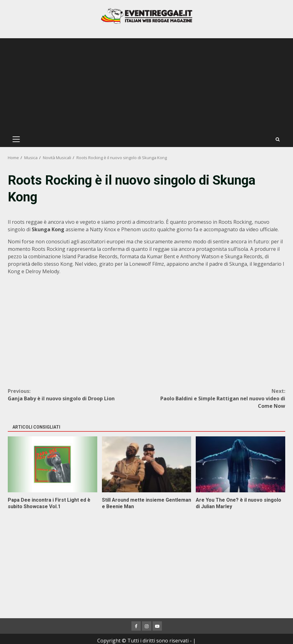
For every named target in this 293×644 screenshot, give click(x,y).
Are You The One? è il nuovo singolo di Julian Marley (240, 464)
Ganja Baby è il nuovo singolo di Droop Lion (77, 395)
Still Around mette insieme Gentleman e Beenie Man (147, 464)
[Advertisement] (146, 85)
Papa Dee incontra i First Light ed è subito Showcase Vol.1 (53, 464)
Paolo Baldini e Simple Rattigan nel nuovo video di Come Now (216, 398)
